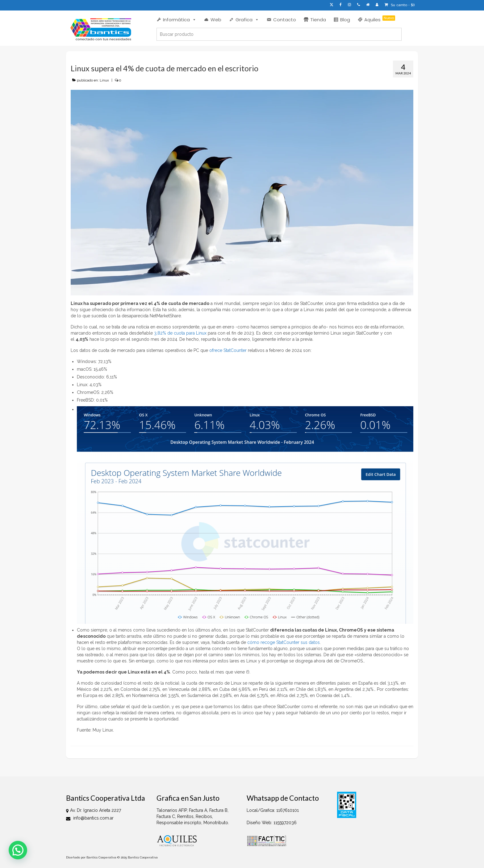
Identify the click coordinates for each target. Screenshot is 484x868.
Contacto (285, 20)
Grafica (247, 20)
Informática (180, 20)
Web (216, 20)
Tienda (318, 20)
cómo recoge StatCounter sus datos (284, 642)
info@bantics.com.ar (90, 818)
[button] (18, 850)
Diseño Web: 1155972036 (272, 823)
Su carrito (400, 5)
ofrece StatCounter (228, 350)
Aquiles (380, 19)
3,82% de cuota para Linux (180, 333)
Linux (104, 80)
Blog (345, 20)
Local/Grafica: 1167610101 (273, 810)
